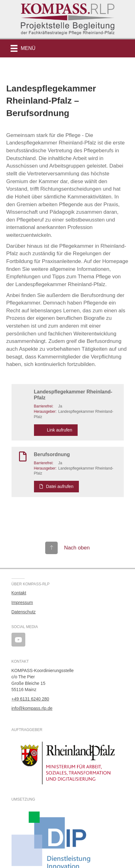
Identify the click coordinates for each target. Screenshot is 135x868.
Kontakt (19, 593)
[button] (120, 48)
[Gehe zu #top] (67, 548)
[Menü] (23, 48)
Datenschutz (24, 612)
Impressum (22, 602)
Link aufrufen (56, 430)
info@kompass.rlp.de (32, 708)
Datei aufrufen (57, 486)
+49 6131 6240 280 (30, 699)
